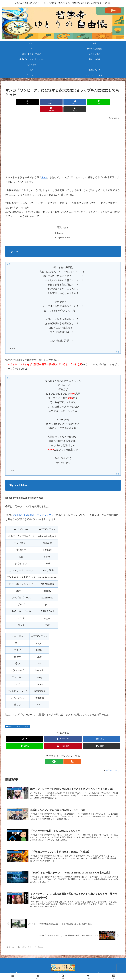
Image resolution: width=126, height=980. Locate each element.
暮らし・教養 (113, 968)
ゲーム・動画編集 (35, 968)
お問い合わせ (59, 972)
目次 (59, 220)
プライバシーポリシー (91, 972)
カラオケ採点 (72, 968)
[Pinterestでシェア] (92, 102)
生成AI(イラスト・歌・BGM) (18, 719)
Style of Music (64, 230)
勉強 (49, 972)
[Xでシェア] (15, 102)
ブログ (41, 972)
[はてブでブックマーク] (53, 102)
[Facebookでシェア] (34, 102)
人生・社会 (31, 972)
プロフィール (73, 972)
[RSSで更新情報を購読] (66, 754)
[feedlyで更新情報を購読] (60, 754)
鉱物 (18, 968)
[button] (111, 102)
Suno (44, 170)
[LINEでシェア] (73, 102)
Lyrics (60, 226)
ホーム (10, 968)
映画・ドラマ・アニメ (54, 968)
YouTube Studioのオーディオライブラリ (34, 508)
